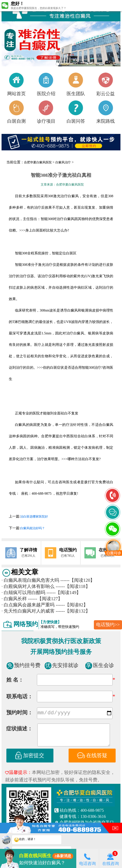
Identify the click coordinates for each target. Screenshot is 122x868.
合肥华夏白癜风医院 (38, 162)
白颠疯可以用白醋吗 (23, 593)
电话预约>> (108, 625)
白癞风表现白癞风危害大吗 (30, 580)
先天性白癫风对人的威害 (28, 611)
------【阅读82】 (72, 605)
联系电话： (20, 696)
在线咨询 (111, 858)
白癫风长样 (14, 599)
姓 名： (15, 680)
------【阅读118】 (73, 586)
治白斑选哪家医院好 (34, 517)
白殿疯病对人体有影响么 (28, 586)
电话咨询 (87, 858)
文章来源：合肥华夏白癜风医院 (62, 185)
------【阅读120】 (78, 580)
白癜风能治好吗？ (33, 528)
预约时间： (20, 713)
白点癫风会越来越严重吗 (28, 605)
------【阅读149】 (64, 593)
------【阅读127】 (45, 599)
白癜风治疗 (63, 162)
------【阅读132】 (73, 611)
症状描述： (19, 729)
